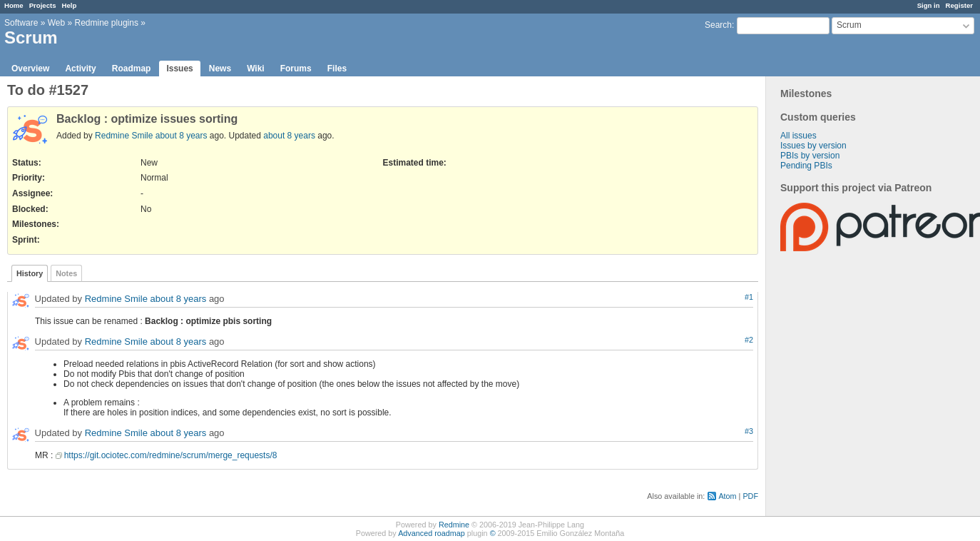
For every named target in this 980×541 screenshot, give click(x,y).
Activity (80, 69)
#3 (749, 431)
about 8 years (182, 136)
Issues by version (813, 146)
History (30, 273)
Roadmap (132, 69)
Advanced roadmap (432, 533)
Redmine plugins (107, 23)
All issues (798, 136)
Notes (66, 273)
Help (70, 5)
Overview (30, 69)
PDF (750, 496)
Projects (43, 5)
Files (337, 69)
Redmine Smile (124, 136)
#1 (749, 297)
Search (718, 25)
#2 (749, 340)
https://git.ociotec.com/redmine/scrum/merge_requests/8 (171, 455)
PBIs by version (810, 156)
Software (21, 23)
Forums (296, 69)
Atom (727, 496)
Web (56, 23)
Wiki (256, 69)
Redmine (454, 525)
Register (959, 5)
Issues (179, 69)
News (220, 69)
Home (14, 5)
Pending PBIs (806, 166)
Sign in (929, 5)
